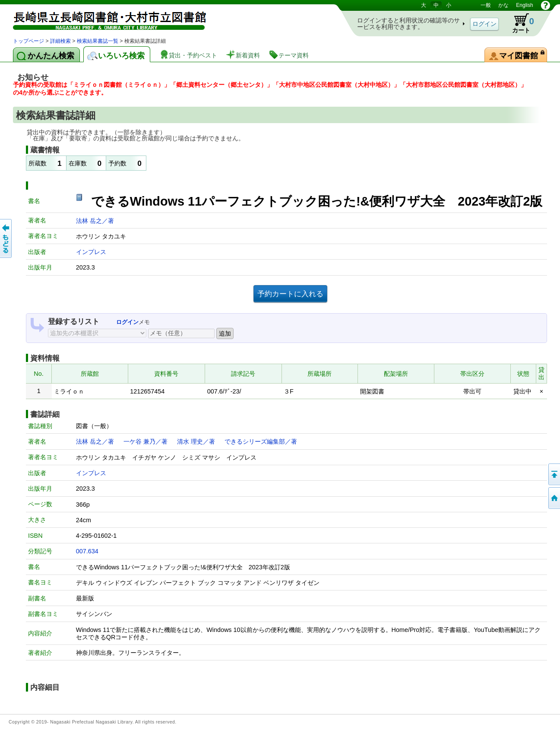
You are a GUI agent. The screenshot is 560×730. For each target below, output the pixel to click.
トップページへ (554, 498)
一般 (486, 5)
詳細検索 (60, 41)
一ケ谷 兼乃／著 (146, 441)
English (524, 5)
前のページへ (6, 238)
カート (519, 23)
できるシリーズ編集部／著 (261, 441)
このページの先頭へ (554, 474)
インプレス (91, 252)
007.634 (87, 551)
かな (503, 5)
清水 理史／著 (196, 441)
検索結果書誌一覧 (98, 41)
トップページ (28, 41)
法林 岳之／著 (95, 221)
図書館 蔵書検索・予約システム (104, 18)
